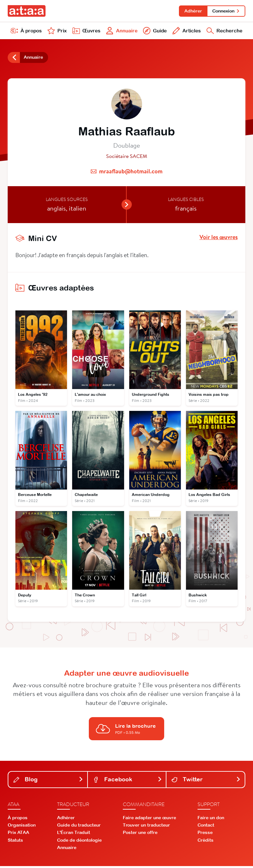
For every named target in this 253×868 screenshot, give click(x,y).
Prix (57, 31)
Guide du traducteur (79, 827)
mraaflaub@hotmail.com (131, 173)
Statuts (15, 842)
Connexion (226, 11)
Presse (205, 834)
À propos (26, 31)
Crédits (206, 842)
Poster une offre (140, 834)
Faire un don (211, 820)
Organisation (22, 827)
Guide (154, 31)
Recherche (224, 31)
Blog (48, 781)
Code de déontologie (79, 842)
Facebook (128, 781)
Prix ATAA (18, 834)
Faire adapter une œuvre (149, 820)
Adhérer (192, 11)
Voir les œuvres (219, 239)
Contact (206, 827)
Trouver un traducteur (146, 827)
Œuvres (85, 31)
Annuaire (121, 31)
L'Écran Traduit (74, 834)
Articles (186, 31)
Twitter (206, 781)
